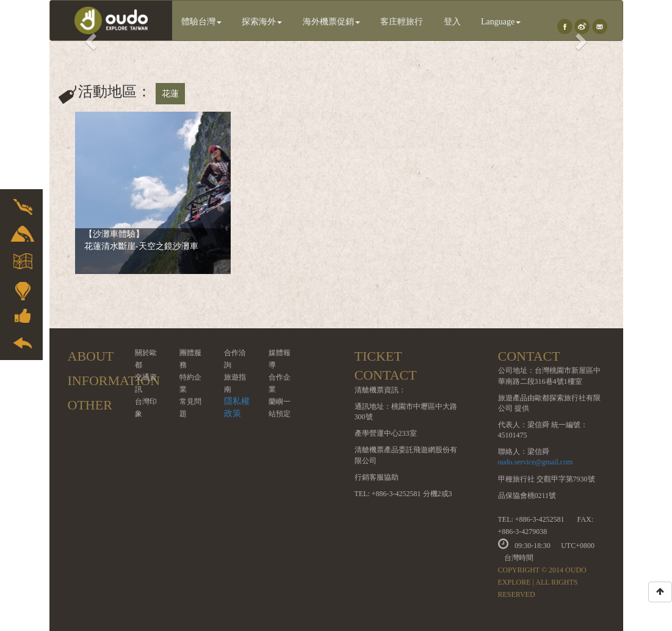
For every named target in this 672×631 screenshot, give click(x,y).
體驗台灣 (201, 22)
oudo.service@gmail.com (536, 462)
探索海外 (262, 22)
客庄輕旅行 (402, 22)
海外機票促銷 (331, 22)
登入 (452, 22)
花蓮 (170, 94)
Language (501, 22)
